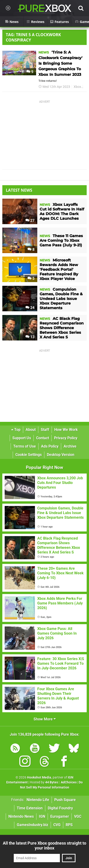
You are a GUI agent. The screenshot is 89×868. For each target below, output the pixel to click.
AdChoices (68, 782)
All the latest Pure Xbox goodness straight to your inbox (44, 846)
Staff (45, 430)
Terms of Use (25, 446)
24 (30, 308)
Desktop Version (61, 455)
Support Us (22, 438)
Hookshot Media (39, 777)
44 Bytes (52, 782)
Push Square (65, 800)
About (31, 430)
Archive (70, 446)
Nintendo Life (38, 800)
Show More (45, 719)
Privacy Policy (66, 438)
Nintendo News (21, 816)
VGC (78, 816)
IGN (42, 816)
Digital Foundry (60, 808)
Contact (43, 438)
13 (30, 337)
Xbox (77, 87)
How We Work (66, 430)
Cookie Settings (29, 455)
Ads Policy (50, 446)
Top (16, 430)
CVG (57, 825)
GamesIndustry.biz (33, 825)
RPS (69, 825)
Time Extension (30, 808)
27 (30, 221)
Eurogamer (60, 816)
